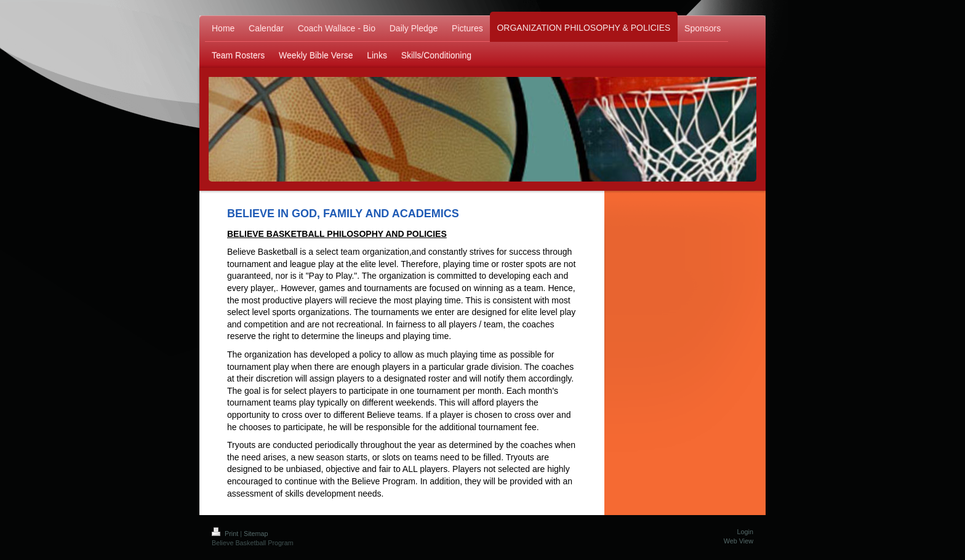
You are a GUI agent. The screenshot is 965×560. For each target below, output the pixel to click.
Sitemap (256, 534)
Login (745, 532)
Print (226, 534)
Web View (739, 541)
